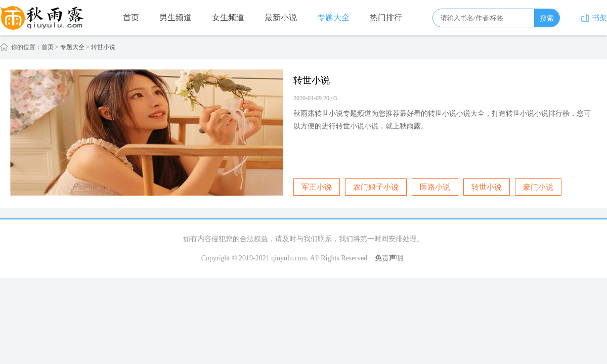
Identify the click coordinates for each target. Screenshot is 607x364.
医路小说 (435, 187)
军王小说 (317, 187)
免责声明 (389, 258)
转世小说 (487, 187)
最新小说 (281, 17)
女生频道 (228, 17)
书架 (594, 18)
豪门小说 (538, 187)
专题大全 (333, 17)
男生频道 (176, 17)
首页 (131, 17)
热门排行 (386, 17)
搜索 (547, 18)
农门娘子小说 (376, 187)
